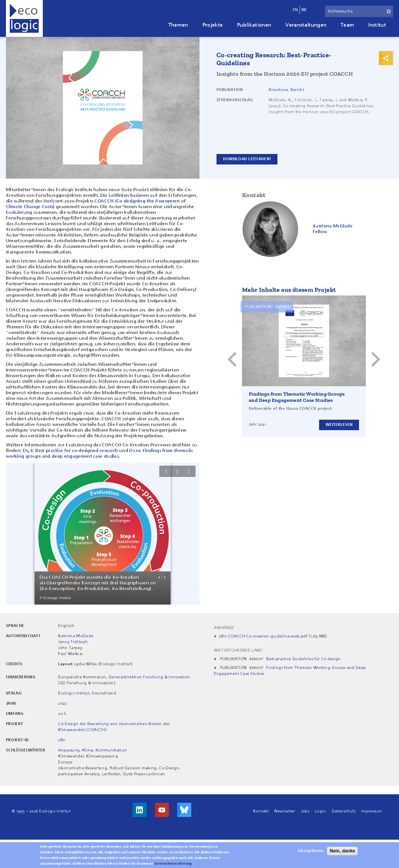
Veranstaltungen (306, 25)
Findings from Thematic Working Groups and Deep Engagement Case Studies (297, 397)
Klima (88, 750)
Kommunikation (111, 750)
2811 (62, 740)
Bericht (297, 90)
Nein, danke (342, 851)
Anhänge (224, 628)
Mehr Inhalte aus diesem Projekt (289, 290)
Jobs (305, 811)
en (295, 10)
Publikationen (254, 25)
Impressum (372, 811)
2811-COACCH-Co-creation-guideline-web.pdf (263, 636)
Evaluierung (19, 213)
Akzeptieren (311, 851)
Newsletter (285, 811)
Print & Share (386, 58)
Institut (377, 25)
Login (321, 811)
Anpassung (69, 750)
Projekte (213, 25)
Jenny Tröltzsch (73, 642)
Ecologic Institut (74, 693)
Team (347, 25)
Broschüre (278, 90)
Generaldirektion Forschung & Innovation (149, 677)
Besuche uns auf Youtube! (162, 810)
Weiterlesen (339, 425)
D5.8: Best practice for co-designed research (71, 451)
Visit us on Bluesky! (184, 810)
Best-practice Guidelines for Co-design (303, 659)
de (304, 10)
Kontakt (261, 811)
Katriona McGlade (76, 636)
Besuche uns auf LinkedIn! (139, 810)
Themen (178, 25)
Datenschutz (344, 811)
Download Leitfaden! (247, 159)
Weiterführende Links (238, 651)
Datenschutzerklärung (173, 864)
